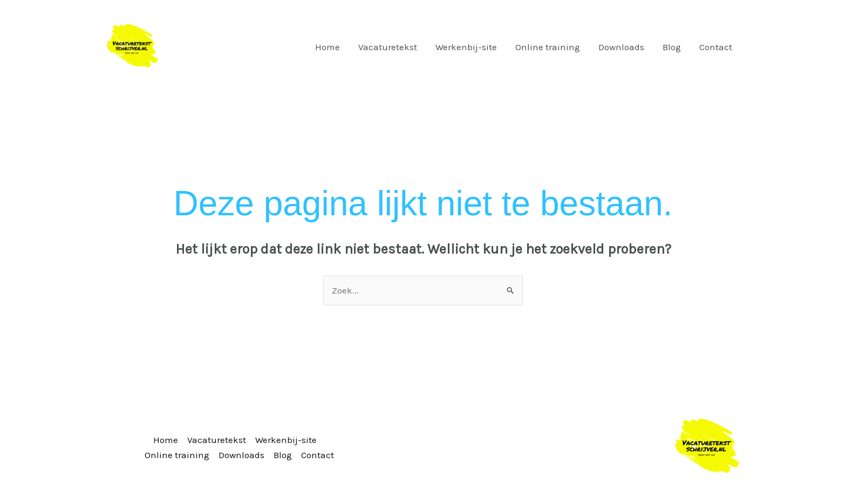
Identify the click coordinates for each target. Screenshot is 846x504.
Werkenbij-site (466, 47)
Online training (548, 47)
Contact (716, 47)
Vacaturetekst (388, 47)
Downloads (621, 47)
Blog (672, 47)
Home (328, 47)
